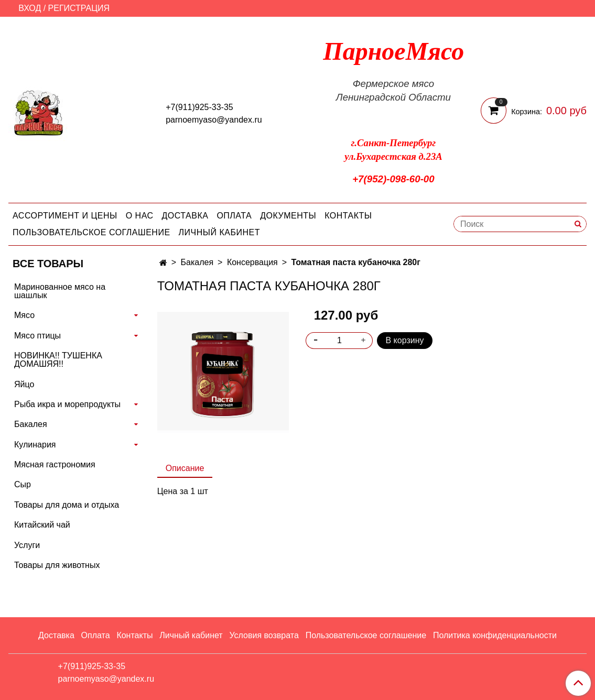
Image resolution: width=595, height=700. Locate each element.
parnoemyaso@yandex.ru (214, 120)
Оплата (234, 216)
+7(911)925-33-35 (199, 107)
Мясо (24, 315)
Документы (288, 216)
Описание (185, 468)
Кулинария (35, 445)
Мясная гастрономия (55, 464)
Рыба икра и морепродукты (67, 404)
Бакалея (197, 262)
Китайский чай (42, 525)
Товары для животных (57, 565)
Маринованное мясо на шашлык (60, 291)
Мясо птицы (37, 336)
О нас (140, 216)
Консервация (252, 262)
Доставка (185, 216)
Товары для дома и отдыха (67, 505)
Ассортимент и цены (65, 216)
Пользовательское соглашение (91, 232)
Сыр (23, 484)
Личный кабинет (219, 232)
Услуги (27, 545)
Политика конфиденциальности (495, 635)
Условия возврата (264, 635)
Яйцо (24, 384)
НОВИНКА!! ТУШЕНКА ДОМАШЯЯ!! (58, 360)
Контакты (348, 216)
